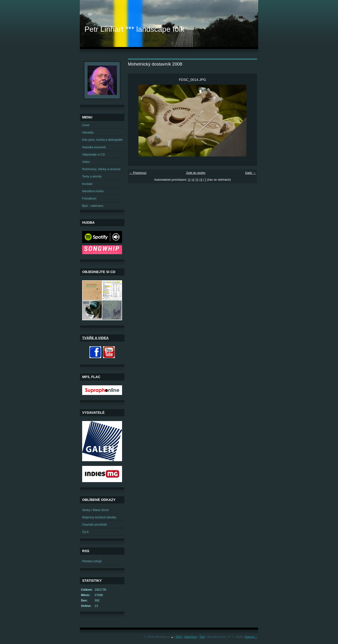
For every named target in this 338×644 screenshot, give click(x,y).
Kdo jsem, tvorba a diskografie (102, 140)
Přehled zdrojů (92, 561)
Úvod (86, 125)
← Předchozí (138, 173)
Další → (250, 173)
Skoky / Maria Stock (95, 510)
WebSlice (191, 637)
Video (86, 162)
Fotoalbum (89, 198)
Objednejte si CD (94, 154)
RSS (179, 637)
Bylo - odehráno (93, 206)
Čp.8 (85, 532)
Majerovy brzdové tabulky (99, 517)
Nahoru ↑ (251, 637)
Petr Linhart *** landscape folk (134, 29)
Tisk (202, 637)
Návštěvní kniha (93, 191)
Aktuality (88, 132)
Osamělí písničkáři (94, 525)
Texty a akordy (92, 176)
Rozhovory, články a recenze (101, 169)
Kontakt (87, 184)
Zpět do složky (196, 173)
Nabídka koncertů (94, 147)
